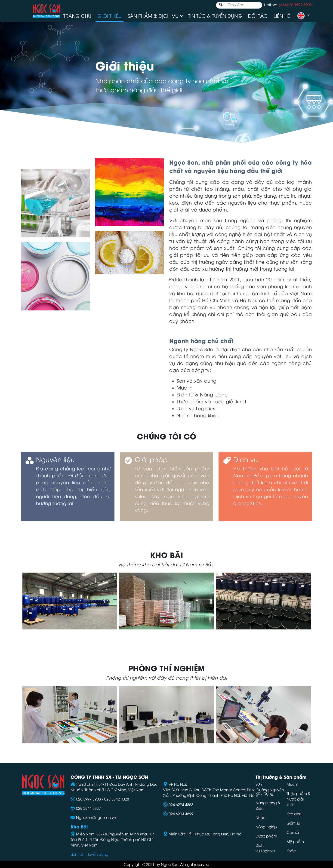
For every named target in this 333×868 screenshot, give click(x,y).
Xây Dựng (264, 793)
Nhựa (261, 817)
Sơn (259, 784)
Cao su (293, 832)
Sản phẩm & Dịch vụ (153, 16)
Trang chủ (77, 16)
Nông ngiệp (266, 827)
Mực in (293, 784)
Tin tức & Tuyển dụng (215, 16)
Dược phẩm (266, 836)
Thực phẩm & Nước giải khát (299, 799)
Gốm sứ (293, 823)
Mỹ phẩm (295, 841)
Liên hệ (282, 16)
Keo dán (294, 814)
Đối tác (258, 16)
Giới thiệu (109, 16)
